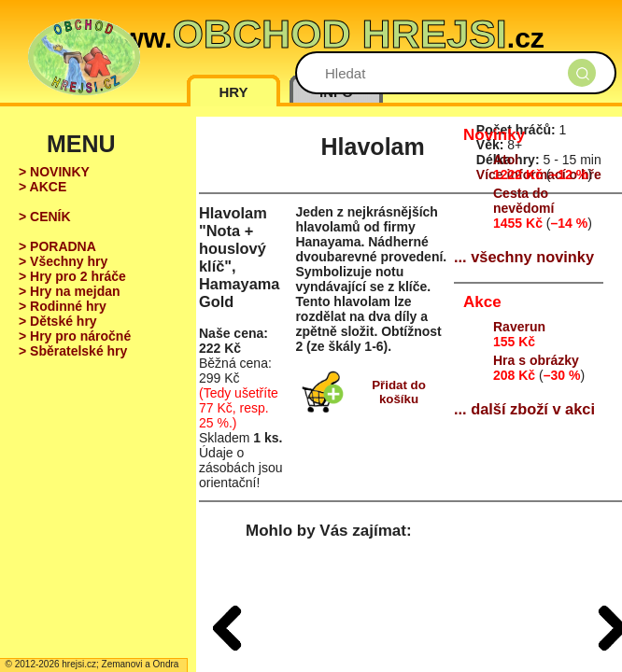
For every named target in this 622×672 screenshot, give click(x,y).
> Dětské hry (58, 321)
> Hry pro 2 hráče (72, 276)
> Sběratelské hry (73, 351)
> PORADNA (57, 246)
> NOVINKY (54, 172)
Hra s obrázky (536, 360)
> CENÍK (45, 217)
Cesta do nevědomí (523, 201)
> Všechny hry (63, 261)
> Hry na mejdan (70, 291)
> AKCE (42, 187)
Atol (506, 160)
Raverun (519, 327)
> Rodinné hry (63, 306)
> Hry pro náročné (75, 336)
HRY (233, 92)
